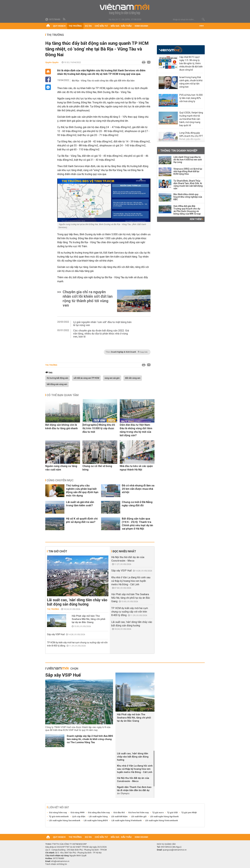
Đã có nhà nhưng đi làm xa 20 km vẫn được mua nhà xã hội (138, 489)
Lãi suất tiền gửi (139, 816)
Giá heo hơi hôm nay (138, 812)
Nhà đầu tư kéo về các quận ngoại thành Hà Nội (136, 468)
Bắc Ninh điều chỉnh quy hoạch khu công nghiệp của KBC (188, 197)
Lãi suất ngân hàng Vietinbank (127, 820)
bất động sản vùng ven (57, 384)
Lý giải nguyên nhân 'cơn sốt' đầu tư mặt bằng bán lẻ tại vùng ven (102, 324)
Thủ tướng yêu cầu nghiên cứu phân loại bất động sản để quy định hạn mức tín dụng (82, 490)
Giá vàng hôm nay (58, 812)
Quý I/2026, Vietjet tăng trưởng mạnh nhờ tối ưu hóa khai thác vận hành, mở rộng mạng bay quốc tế (191, 119)
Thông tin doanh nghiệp (179, 151)
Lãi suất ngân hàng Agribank (164, 816)
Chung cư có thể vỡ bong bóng (97, 468)
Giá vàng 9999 (77, 812)
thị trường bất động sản (58, 378)
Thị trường (75, 26)
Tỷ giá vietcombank (59, 816)
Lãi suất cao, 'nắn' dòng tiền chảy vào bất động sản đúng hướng (77, 602)
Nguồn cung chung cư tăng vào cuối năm (61, 468)
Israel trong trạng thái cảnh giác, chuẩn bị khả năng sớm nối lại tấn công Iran (191, 82)
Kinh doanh (141, 26)
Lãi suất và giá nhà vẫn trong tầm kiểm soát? (80, 504)
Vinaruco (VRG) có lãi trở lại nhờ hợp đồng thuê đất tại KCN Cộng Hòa (188, 171)
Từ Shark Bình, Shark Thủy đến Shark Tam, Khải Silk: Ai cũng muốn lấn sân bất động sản (188, 185)
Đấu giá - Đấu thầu (121, 26)
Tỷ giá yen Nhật (189, 812)
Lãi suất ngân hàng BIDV (96, 820)
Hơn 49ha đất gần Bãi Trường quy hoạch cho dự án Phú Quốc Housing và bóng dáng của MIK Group (187, 210)
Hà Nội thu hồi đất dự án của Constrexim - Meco (133, 780)
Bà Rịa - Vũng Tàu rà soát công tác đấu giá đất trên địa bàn (103, 81)
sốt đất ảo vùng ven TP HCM (86, 378)
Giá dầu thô (119, 812)
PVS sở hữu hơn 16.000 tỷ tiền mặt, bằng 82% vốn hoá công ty (191, 98)
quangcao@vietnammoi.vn (175, 850)
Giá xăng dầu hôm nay (99, 812)
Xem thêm (196, 219)
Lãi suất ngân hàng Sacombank (65, 820)
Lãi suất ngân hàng (98, 816)
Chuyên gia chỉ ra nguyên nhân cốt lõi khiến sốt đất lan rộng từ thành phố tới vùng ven (88, 299)
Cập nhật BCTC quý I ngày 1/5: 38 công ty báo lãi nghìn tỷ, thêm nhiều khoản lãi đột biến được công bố (191, 63)
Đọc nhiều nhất (124, 551)
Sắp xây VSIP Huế (56, 634)
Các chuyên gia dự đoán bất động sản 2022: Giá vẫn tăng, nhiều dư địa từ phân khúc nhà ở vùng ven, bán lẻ (101, 334)
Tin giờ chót (58, 551)
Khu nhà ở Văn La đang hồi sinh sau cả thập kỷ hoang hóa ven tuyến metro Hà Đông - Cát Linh (131, 581)
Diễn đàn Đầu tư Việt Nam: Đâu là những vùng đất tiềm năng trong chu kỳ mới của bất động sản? (136, 430)
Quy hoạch (59, 26)
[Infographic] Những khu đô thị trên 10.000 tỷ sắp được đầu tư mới (99, 428)
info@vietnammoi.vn (60, 861)
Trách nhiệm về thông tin (56, 864)
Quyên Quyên (52, 62)
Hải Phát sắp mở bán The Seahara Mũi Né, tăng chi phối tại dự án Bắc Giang (88, 619)
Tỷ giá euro (158, 812)
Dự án (88, 26)
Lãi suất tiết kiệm (119, 816)
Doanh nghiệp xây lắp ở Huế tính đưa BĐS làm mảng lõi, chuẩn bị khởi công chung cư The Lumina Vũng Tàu (90, 739)
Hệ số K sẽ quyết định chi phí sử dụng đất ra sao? (82, 520)
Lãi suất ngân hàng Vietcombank (161, 820)
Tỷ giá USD (172, 812)
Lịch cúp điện (79, 816)
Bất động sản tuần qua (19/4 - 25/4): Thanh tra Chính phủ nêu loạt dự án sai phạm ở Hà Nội (137, 524)
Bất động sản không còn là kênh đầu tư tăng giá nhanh (61, 427)
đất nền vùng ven (133, 378)
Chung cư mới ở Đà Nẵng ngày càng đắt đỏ (137, 504)
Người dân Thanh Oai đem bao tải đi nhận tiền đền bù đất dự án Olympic (134, 790)
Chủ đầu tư (101, 26)
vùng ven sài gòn (112, 378)
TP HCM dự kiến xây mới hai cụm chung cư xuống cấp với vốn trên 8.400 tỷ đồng (130, 612)
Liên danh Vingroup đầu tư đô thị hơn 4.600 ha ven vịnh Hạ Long (188, 160)
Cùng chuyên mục (60, 480)
